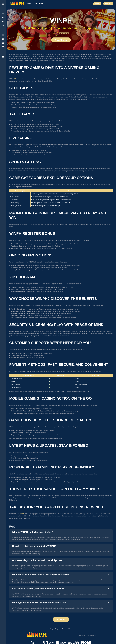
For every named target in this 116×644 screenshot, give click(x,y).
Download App (67, 629)
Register (108, 4)
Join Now (61, 619)
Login (97, 4)
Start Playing (61, 40)
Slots (29, 4)
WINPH (15, 79)
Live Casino (39, 4)
